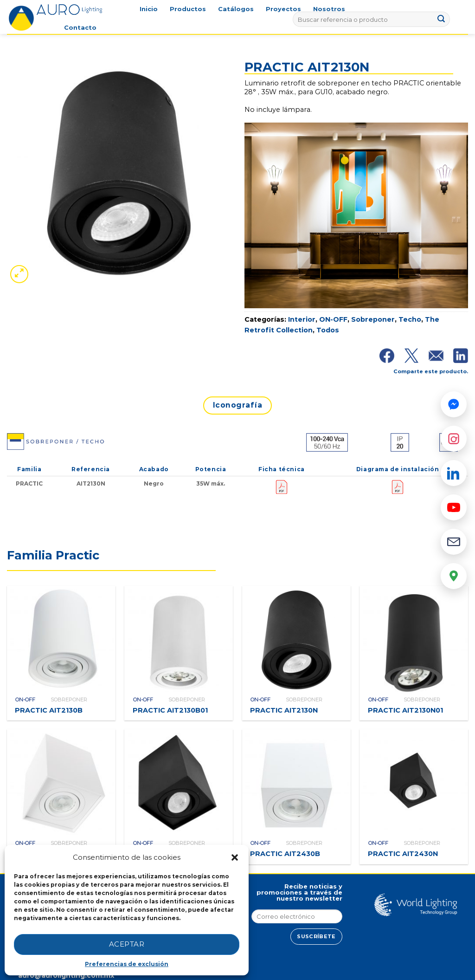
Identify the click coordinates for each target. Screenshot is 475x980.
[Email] (454, 542)
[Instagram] (454, 439)
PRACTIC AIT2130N (284, 710)
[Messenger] (454, 404)
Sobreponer (373, 319)
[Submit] (442, 19)
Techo (410, 319)
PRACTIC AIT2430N (403, 854)
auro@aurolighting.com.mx (65, 975)
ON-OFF (333, 319)
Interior (302, 319)
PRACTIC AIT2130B (49, 710)
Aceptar (127, 944)
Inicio (149, 9)
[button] (235, 857)
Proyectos (283, 9)
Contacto (80, 28)
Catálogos (236, 9)
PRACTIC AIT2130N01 (405, 710)
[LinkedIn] (454, 473)
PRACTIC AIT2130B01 (170, 710)
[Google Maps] (454, 576)
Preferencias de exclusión (127, 964)
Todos (328, 330)
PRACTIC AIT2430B (285, 854)
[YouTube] (454, 507)
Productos (188, 9)
